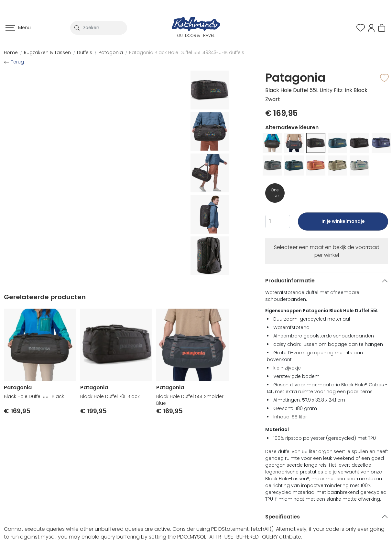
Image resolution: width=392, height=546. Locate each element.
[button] (371, 27)
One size (275, 193)
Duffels (85, 52)
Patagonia (111, 52)
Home (11, 52)
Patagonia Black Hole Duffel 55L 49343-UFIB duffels (187, 52)
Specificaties (283, 517)
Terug (17, 62)
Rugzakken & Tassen (47, 52)
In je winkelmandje (343, 224)
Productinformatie (290, 281)
